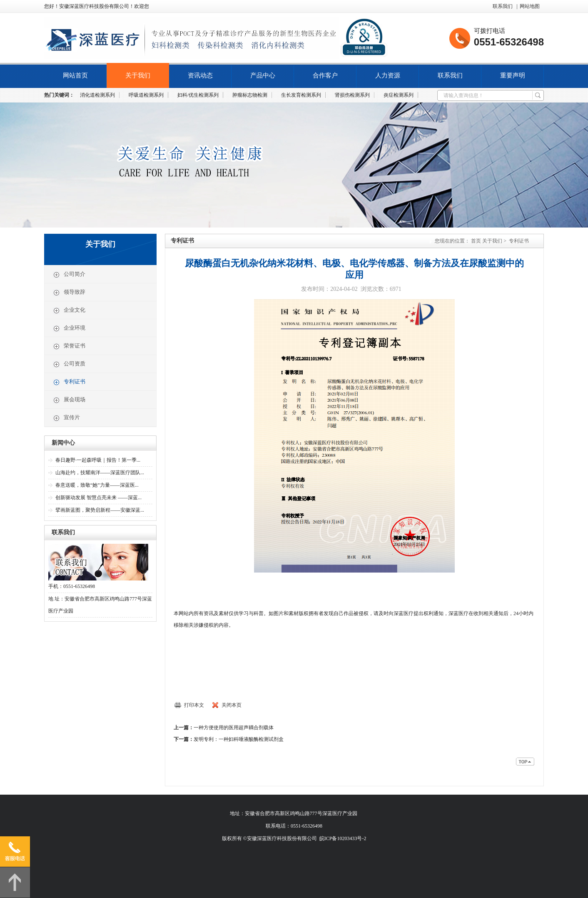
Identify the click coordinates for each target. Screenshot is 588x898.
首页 (476, 241)
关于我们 (138, 75)
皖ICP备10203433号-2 (343, 838)
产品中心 (263, 75)
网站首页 (75, 75)
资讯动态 (200, 75)
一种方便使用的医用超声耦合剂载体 (234, 728)
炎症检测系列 (399, 95)
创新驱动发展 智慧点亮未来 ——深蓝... (98, 498)
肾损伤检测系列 (352, 95)
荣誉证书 (69, 346)
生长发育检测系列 (301, 95)
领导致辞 (69, 293)
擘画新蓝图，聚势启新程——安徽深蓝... (100, 510)
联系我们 (503, 6)
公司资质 (69, 364)
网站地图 (530, 6)
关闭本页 (232, 705)
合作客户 (325, 75)
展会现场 (69, 400)
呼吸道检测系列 (146, 95)
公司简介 (69, 275)
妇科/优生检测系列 (198, 95)
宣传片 (66, 418)
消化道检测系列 (97, 95)
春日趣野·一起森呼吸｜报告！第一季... (98, 460)
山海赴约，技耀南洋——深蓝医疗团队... (100, 473)
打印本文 (194, 705)
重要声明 (513, 75)
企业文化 (69, 310)
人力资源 (388, 75)
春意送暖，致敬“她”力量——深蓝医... (97, 485)
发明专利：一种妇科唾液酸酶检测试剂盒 (239, 739)
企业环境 (69, 328)
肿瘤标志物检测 (250, 95)
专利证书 (69, 382)
